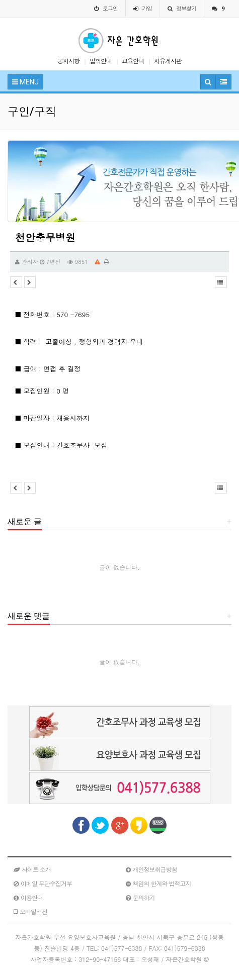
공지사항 (68, 61)
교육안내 (133, 61)
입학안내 (101, 61)
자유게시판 (168, 61)
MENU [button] (25, 82)
